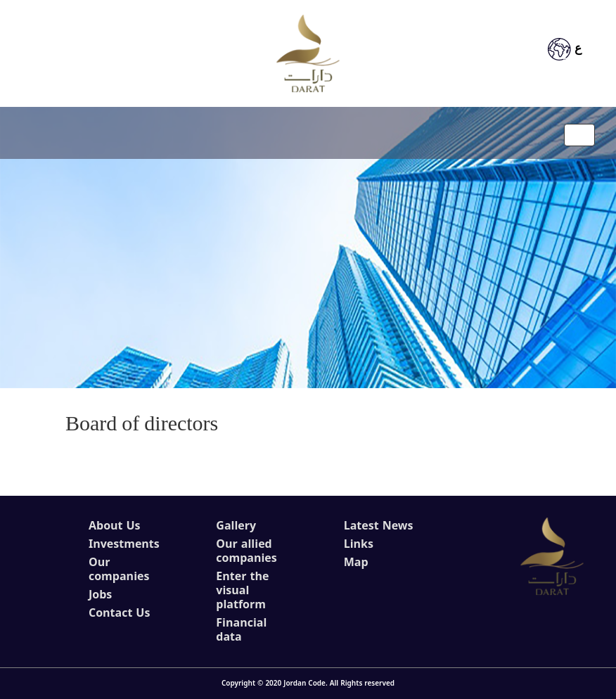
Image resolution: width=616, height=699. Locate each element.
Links (359, 544)
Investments (124, 544)
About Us (115, 526)
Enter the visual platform (242, 591)
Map (356, 563)
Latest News (379, 526)
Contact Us (119, 613)
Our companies (119, 570)
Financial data (241, 630)
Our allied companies (246, 551)
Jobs (100, 595)
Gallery (236, 526)
